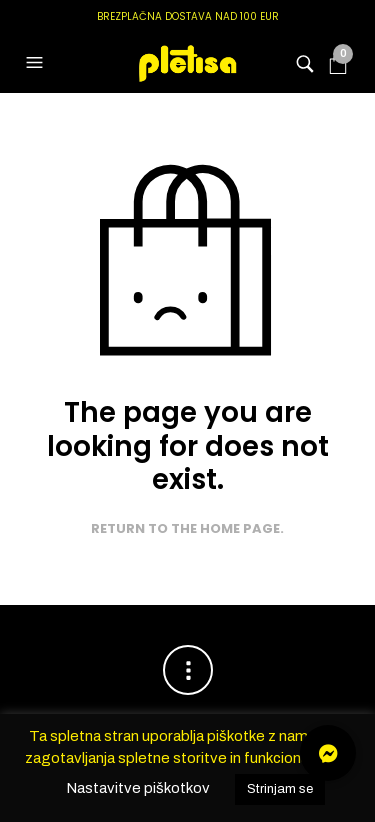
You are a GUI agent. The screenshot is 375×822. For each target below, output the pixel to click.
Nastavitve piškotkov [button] (138, 788)
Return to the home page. (187, 529)
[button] (37, 63)
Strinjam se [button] (280, 789)
